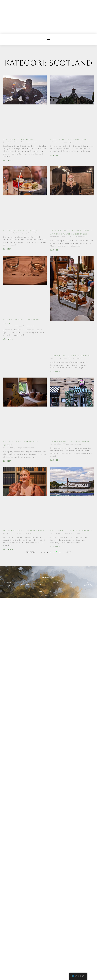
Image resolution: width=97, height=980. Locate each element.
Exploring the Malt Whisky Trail (69, 139)
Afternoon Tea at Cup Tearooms (21, 230)
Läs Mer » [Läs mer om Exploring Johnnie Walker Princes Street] (8, 339)
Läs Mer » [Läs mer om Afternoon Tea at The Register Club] (55, 372)
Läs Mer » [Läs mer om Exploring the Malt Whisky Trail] (55, 155)
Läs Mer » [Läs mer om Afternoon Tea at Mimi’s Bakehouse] (55, 460)
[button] (49, 39)
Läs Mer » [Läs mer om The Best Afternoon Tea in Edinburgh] (8, 549)
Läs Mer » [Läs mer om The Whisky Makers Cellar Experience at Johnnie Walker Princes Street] (55, 250)
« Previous (30, 552)
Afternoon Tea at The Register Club (70, 356)
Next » (69, 552)
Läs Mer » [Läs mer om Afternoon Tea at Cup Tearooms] (8, 249)
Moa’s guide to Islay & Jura (18, 139)
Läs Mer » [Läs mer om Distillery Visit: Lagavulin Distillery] (55, 547)
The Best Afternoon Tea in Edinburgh (24, 531)
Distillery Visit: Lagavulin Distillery (71, 531)
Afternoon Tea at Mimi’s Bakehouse (70, 441)
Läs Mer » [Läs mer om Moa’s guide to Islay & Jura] (8, 161)
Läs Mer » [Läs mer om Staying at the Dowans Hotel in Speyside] (8, 461)
